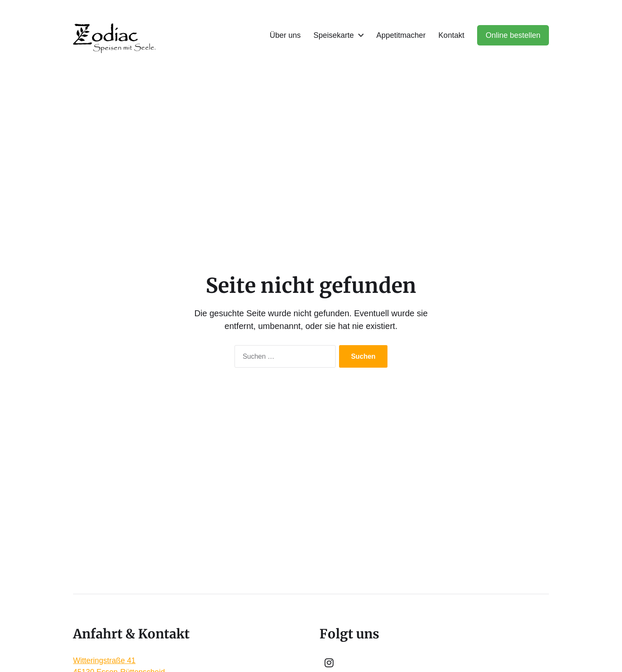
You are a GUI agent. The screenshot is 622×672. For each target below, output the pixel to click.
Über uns (285, 35)
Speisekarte (334, 35)
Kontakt (451, 35)
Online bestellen (513, 35)
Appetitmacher (401, 35)
